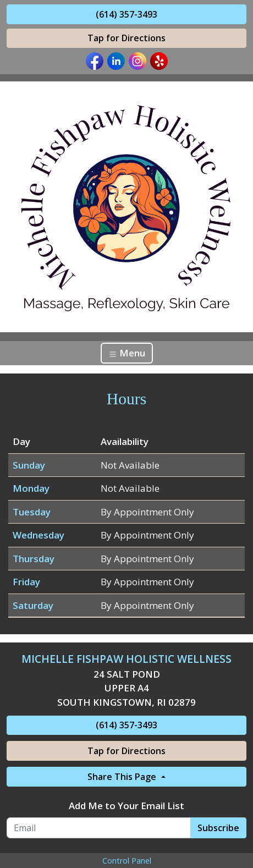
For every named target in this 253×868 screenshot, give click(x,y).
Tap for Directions (127, 38)
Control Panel (127, 861)
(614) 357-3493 (127, 14)
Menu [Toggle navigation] (127, 353)
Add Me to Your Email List (127, 806)
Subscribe (218, 828)
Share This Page (123, 777)
